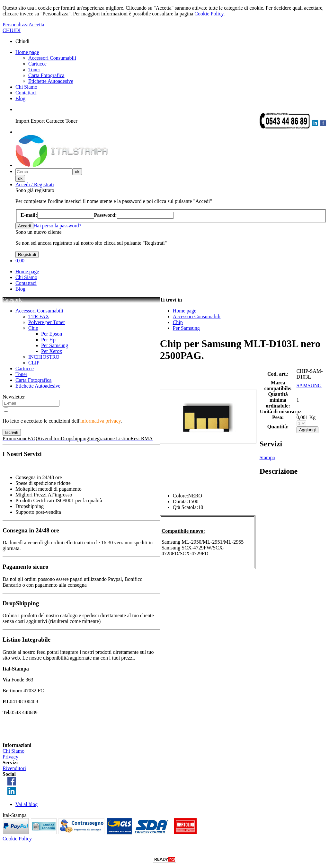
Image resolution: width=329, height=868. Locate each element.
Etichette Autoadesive (51, 81)
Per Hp (48, 340)
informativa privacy (101, 421)
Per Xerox (52, 351)
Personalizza (16, 25)
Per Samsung (55, 345)
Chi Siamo (26, 87)
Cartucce (37, 64)
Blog (20, 98)
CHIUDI (12, 30)
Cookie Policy (209, 14)
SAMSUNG (309, 386)
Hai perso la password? (57, 226)
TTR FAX (39, 316)
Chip (33, 328)
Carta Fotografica (46, 75)
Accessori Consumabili (52, 58)
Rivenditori (14, 768)
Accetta (36, 25)
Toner (34, 70)
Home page (27, 52)
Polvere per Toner (47, 322)
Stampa (267, 457)
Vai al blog (27, 804)
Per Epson (52, 334)
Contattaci (26, 93)
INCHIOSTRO (44, 357)
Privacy (10, 757)
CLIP (34, 363)
